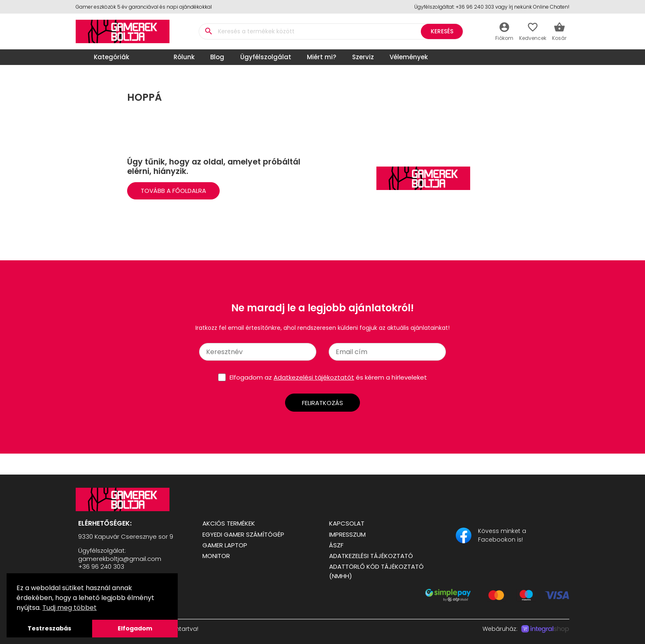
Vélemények (409, 57)
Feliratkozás (322, 403)
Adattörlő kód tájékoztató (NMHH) (376, 571)
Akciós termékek (229, 523)
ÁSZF (336, 545)
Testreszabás (49, 628)
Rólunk (184, 57)
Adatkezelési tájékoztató (371, 556)
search (208, 31)
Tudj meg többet (70, 608)
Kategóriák (104, 57)
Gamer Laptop (225, 545)
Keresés (442, 31)
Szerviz (363, 57)
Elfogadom (135, 628)
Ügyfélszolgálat (266, 57)
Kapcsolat (347, 523)
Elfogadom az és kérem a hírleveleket (328, 377)
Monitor (216, 556)
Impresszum (347, 534)
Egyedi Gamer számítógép (243, 534)
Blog (217, 57)
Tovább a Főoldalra (173, 191)
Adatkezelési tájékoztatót (314, 377)
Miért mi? (321, 57)
